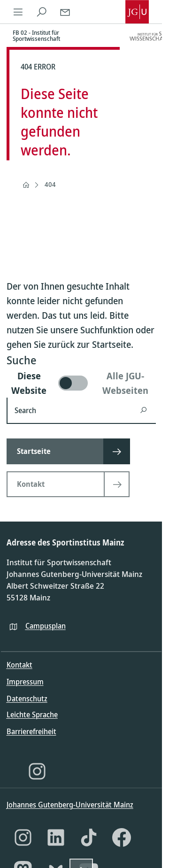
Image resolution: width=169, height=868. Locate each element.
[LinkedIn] (56, 837)
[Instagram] (37, 771)
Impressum (25, 682)
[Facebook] (122, 837)
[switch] (81, 383)
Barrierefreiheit (31, 731)
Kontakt (19, 665)
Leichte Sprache (32, 714)
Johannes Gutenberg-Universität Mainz (70, 805)
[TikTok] (89, 837)
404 (50, 184)
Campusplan (46, 626)
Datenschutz (27, 699)
